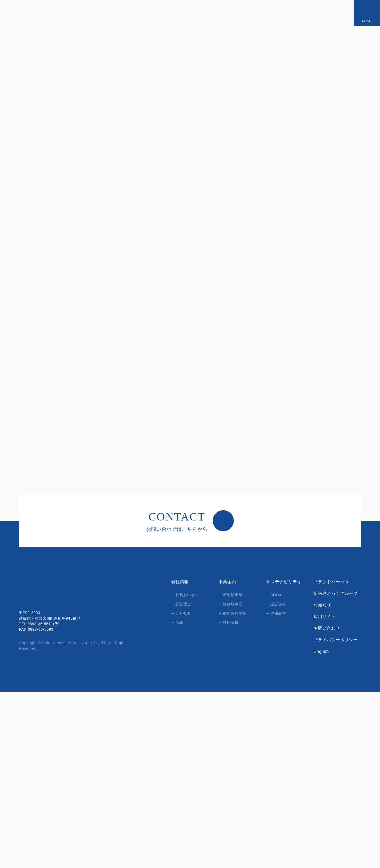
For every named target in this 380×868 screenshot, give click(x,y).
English (321, 828)
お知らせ (322, 782)
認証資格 (278, 780)
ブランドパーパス (158, 13)
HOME (24, 133)
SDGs (275, 771)
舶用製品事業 (235, 790)
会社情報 (122, 13)
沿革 (179, 799)
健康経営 (278, 790)
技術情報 (231, 799)
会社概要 (183, 790)
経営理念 (183, 780)
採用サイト (312, 13)
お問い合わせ (327, 805)
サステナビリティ (275, 13)
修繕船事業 (233, 780)
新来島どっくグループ (203, 13)
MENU (367, 21)
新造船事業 (71, 133)
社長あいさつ (187, 771)
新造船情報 (98, 133)
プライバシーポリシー (336, 816)
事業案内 (240, 13)
